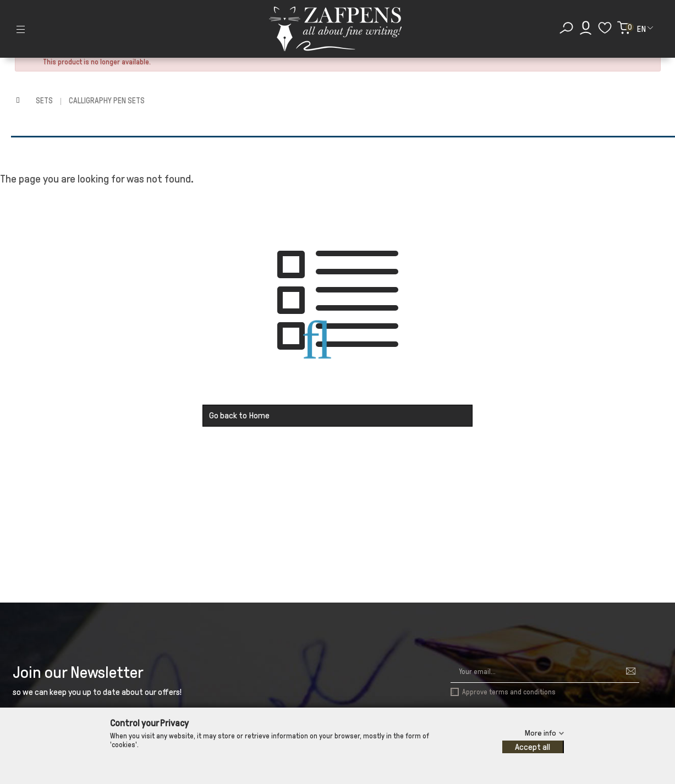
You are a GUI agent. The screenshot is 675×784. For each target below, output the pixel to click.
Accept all (533, 747)
